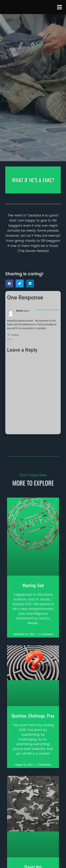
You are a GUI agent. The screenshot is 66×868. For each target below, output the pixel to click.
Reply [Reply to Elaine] (9, 339)
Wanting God (33, 585)
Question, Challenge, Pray (33, 716)
